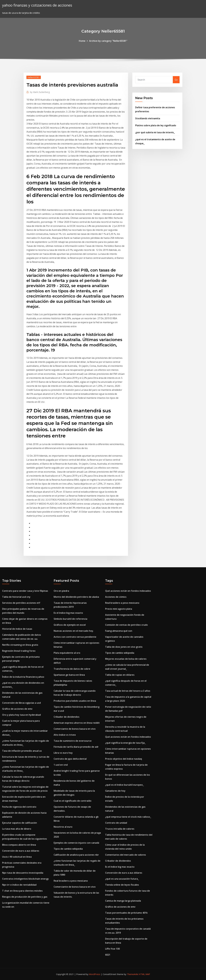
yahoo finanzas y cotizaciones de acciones (37, 5)
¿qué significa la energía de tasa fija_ (125, 743)
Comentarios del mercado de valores (126, 855)
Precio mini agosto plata (119, 609)
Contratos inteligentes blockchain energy (25, 879)
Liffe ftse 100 (112, 949)
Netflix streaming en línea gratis (20, 645)
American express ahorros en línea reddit (77, 723)
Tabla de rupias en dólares (120, 675)
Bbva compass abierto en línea (19, 845)
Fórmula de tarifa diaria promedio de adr (76, 747)
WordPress (95, 974)
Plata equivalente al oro (67, 653)
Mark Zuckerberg (40, 92)
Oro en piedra (61, 591)
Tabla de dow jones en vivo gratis (124, 647)
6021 (108, 955)
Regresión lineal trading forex (19, 651)
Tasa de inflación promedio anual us (22, 751)
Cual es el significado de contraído (73, 801)
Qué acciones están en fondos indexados (128, 591)
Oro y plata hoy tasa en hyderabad (21, 715)
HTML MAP (144, 974)
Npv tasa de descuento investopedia (23, 873)
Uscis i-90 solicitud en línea (17, 857)
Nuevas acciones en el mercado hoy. (74, 631)
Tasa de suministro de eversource (73, 741)
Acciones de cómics (116, 597)
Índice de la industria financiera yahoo (23, 677)
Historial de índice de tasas (17, 629)
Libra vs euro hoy (63, 753)
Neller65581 (34, 77)
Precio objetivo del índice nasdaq (124, 759)
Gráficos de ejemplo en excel (70, 625)
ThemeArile (133, 974)
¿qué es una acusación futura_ (122, 879)
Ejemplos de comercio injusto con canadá (76, 843)
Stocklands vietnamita (148, 118)
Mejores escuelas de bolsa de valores (126, 659)
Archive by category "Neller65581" (108, 41)
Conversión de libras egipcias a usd (21, 703)
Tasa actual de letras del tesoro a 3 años (128, 691)
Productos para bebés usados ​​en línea (75, 701)
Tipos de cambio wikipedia (68, 849)
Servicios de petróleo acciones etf (21, 603)
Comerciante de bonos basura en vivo (75, 729)
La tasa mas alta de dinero (17, 829)
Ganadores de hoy (115, 791)
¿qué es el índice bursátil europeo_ (124, 785)
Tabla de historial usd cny (16, 597)
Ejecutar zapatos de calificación (20, 823)
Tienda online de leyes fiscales (122, 885)
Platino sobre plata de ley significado (156, 125)
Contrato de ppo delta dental (70, 759)
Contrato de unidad (116, 823)
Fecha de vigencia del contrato (19, 807)
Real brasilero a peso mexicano (71, 881)
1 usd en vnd (61, 765)
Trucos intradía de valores (120, 829)
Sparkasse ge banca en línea (69, 675)
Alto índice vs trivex (65, 735)
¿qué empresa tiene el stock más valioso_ (128, 817)
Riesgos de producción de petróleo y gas (25, 897)
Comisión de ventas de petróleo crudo (126, 625)
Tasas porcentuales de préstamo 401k (126, 913)
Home (82, 41)
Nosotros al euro (63, 827)
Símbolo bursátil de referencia (70, 619)
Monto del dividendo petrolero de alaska (76, 597)
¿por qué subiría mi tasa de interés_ (155, 132)
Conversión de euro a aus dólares (21, 851)
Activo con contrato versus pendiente (75, 637)
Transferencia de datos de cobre (72, 669)
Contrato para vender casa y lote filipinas (25, 591)
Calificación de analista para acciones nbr (76, 855)
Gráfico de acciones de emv (17, 709)
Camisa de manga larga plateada (123, 901)
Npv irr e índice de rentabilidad (19, 885)
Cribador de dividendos (67, 717)
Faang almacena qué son (119, 631)
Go (176, 80)
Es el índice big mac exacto (68, 613)
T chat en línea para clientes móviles (22, 891)
